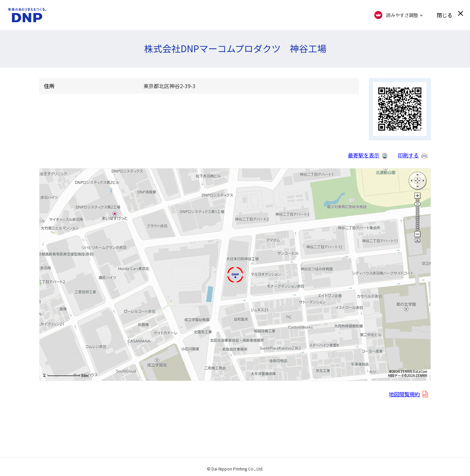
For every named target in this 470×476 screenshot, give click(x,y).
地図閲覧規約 (404, 394)
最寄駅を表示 (364, 155)
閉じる (445, 15)
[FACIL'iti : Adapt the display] (399, 15)
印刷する (408, 155)
